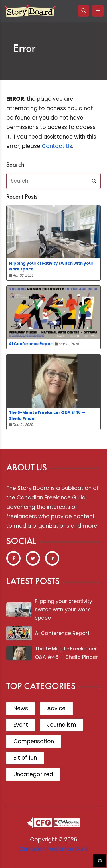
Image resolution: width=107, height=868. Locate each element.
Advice (56, 708)
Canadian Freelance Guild (54, 849)
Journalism (62, 725)
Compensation (34, 741)
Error (24, 49)
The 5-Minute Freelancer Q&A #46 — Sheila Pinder (47, 415)
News (21, 708)
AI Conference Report (31, 344)
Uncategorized (33, 774)
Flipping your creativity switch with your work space (51, 266)
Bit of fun (25, 758)
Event (21, 725)
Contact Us (57, 146)
